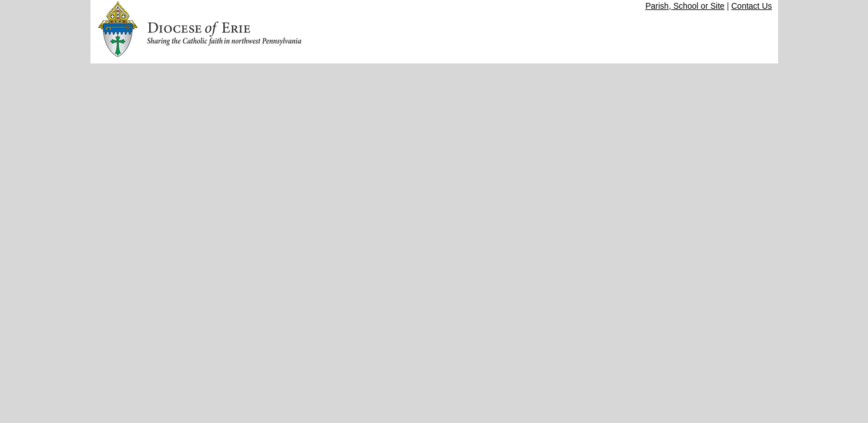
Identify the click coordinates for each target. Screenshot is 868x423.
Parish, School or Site (685, 6)
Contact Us (751, 6)
